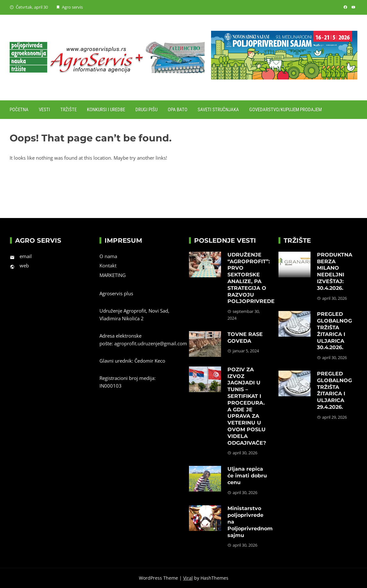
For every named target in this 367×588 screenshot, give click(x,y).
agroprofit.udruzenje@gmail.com (151, 343)
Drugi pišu (146, 110)
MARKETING (113, 275)
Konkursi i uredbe (106, 110)
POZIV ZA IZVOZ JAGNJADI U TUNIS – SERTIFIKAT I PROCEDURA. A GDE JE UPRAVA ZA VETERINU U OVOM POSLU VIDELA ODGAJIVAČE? (247, 406)
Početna (19, 110)
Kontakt (108, 265)
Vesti (44, 110)
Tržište (68, 110)
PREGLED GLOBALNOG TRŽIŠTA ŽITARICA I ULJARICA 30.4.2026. (334, 331)
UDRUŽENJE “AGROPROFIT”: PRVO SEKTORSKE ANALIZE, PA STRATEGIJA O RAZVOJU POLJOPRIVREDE (251, 278)
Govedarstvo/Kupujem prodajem (286, 110)
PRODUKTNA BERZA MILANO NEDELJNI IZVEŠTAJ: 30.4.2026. (335, 271)
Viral (188, 578)
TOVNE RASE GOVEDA (245, 338)
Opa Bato (178, 110)
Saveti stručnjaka (218, 110)
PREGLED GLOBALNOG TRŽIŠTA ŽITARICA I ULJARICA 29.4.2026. (334, 390)
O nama (108, 256)
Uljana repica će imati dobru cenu (247, 476)
